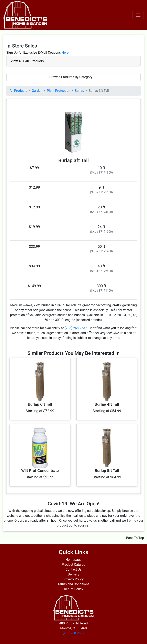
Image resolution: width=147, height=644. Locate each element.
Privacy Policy (73, 579)
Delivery (73, 574)
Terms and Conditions (73, 584)
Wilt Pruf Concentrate (40, 471)
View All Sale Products (27, 61)
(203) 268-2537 (76, 328)
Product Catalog (73, 565)
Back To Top (135, 538)
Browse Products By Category (73, 77)
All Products (18, 91)
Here (65, 53)
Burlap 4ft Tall (107, 404)
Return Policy (73, 589)
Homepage (73, 560)
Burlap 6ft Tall (40, 404)
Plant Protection (59, 91)
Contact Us (73, 569)
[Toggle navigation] (138, 15)
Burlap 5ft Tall (107, 471)
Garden (37, 91)
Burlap (80, 91)
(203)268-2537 (73, 633)
